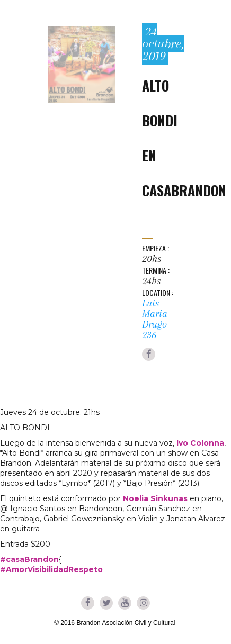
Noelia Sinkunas (155, 498)
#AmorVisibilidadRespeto (51, 569)
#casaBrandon (29, 559)
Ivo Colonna (200, 443)
